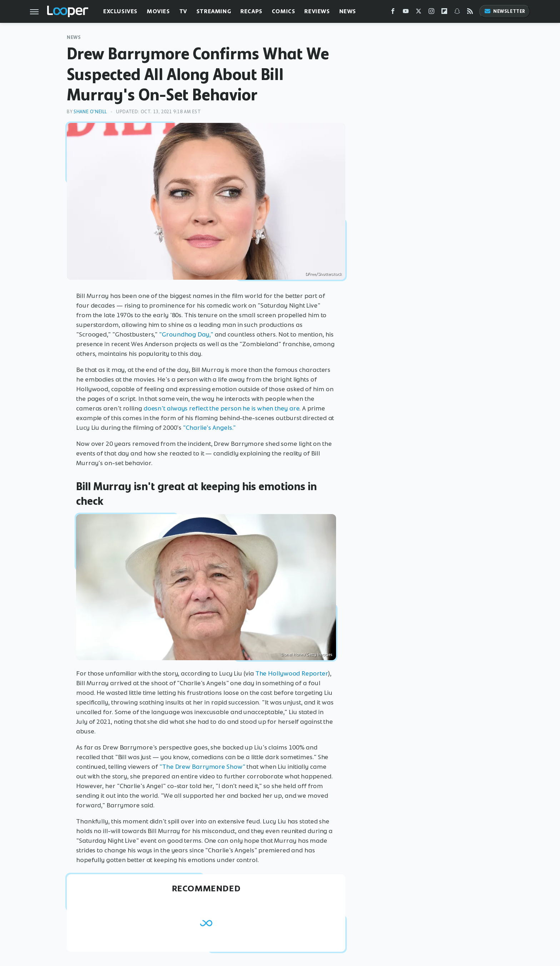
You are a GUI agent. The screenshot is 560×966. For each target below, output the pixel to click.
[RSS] (470, 13)
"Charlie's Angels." (209, 428)
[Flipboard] (444, 13)
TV (183, 11)
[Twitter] (419, 13)
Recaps (251, 11)
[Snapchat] (457, 13)
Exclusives (120, 11)
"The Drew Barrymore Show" (202, 767)
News (348, 11)
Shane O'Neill (90, 112)
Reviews (317, 11)
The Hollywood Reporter (292, 673)
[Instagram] (431, 13)
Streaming (214, 11)
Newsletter (505, 11)
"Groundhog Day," (186, 334)
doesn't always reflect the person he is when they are (222, 408)
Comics (284, 11)
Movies (158, 11)
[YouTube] (406, 13)
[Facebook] (393, 13)
